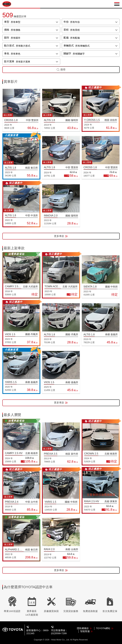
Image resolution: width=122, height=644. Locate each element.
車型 (7, 22)
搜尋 (61, 70)
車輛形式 (69, 46)
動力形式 (9, 46)
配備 (66, 38)
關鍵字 (67, 54)
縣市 (7, 38)
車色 (7, 54)
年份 (66, 22)
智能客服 (87, 631)
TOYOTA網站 (105, 628)
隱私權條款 (84, 628)
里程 (66, 30)
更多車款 (61, 236)
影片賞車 (9, 61)
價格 (7, 30)
